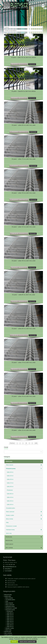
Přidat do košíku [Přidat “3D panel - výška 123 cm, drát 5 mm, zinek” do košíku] (33, 234)
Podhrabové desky (24, 530)
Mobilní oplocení (9, 544)
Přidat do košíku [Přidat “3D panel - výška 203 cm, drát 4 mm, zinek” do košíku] (33, 335)
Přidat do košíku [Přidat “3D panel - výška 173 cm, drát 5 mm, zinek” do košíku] (33, 166)
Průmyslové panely (24, 469)
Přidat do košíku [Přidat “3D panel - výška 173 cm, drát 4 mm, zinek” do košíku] (32, 369)
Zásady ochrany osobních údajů (27, 642)
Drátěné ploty (24, 461)
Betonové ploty (9, 540)
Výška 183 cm (10, 504)
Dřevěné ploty (24, 537)
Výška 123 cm (10, 476)
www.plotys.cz (8, 569)
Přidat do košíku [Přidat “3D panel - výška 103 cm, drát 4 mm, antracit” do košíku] (32, 64)
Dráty (7, 522)
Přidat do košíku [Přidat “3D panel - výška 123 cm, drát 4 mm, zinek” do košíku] (32, 437)
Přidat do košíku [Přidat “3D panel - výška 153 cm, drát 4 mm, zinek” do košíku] (32, 403)
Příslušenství (10, 490)
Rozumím (14, 642)
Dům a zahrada (24, 548)
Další (36, 443)
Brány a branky (24, 519)
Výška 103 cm (10, 472)
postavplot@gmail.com (11, 567)
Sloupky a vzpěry (24, 515)
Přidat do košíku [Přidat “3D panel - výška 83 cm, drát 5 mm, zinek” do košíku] (32, 301)
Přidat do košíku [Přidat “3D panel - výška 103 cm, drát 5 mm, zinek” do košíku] (32, 267)
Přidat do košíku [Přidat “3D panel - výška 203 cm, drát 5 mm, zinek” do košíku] (33, 132)
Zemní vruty (9, 533)
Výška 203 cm (10, 487)
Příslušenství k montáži (11, 526)
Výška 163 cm (10, 501)
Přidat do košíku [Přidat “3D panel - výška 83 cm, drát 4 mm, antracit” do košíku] (32, 98)
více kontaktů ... (9, 571)
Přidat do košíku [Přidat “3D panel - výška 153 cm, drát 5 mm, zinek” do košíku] (33, 200)
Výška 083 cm (10, 494)
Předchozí (12, 443)
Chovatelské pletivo (11, 508)
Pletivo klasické (24, 465)
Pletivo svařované (24, 512)
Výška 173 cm (10, 483)
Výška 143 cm (10, 497)
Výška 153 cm (10, 479)
